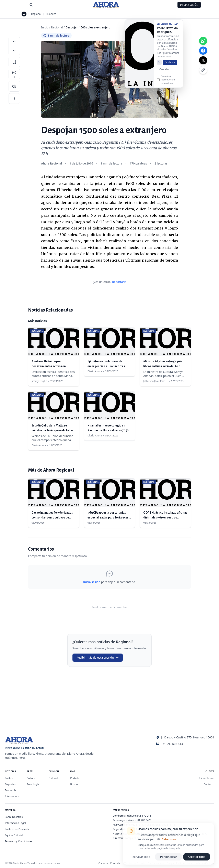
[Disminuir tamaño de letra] (14, 51)
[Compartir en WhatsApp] (203, 41)
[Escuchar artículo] (14, 86)
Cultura (31, 778)
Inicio (45, 27)
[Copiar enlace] (203, 70)
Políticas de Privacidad (18, 829)
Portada (75, 778)
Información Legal (15, 823)
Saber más (169, 839)
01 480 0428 (144, 820)
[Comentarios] (14, 74)
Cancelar (164, 71)
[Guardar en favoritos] (14, 62)
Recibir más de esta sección (98, 657)
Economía (10, 790)
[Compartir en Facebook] (203, 51)
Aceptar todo (197, 857)
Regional (36, 14)
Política (9, 778)
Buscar (74, 784)
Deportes (10, 784)
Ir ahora (170, 64)
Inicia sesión (92, 582)
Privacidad (116, 863)
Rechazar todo (140, 857)
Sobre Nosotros (14, 817)
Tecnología (33, 784)
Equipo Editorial (14, 835)
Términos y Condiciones (18, 841)
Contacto (209, 784)
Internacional (13, 796)
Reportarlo (119, 282)
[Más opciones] (14, 98)
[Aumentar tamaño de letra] (14, 41)
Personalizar (169, 857)
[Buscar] (31, 5)
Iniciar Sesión (189, 5)
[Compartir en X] (203, 60)
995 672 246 (144, 816)
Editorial (53, 778)
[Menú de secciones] (22, 5)
